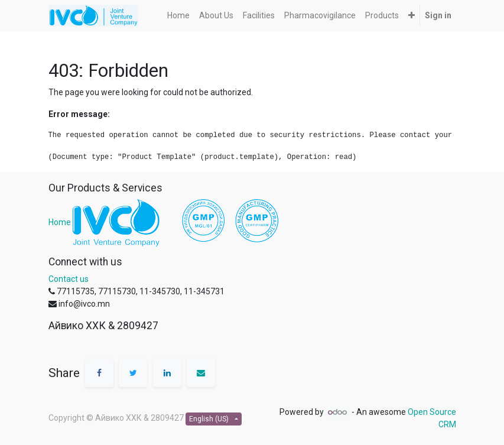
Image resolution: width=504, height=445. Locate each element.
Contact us (69, 279)
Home (60, 222)
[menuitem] (178, 16)
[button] (412, 16)
